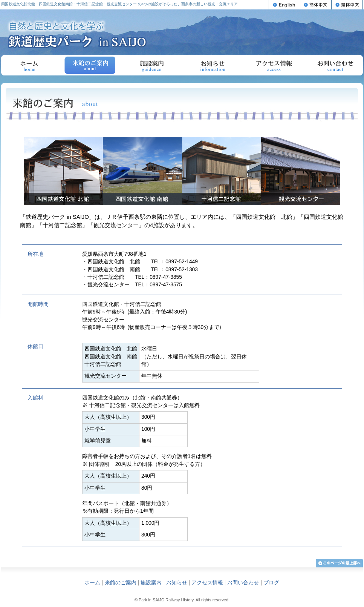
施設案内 (151, 65)
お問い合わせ (335, 65)
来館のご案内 (121, 583)
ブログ (271, 583)
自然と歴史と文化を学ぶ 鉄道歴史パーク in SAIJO (77, 34)
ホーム (29, 65)
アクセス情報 (274, 65)
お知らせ (212, 65)
